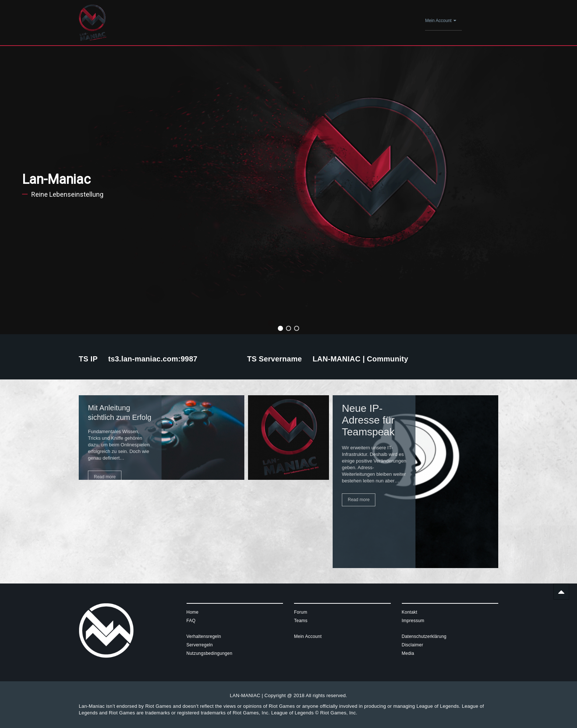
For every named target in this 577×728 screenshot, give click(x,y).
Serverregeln (200, 645)
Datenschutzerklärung (424, 636)
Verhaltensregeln (204, 636)
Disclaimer (413, 645)
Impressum (413, 621)
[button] (280, 328)
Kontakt (410, 612)
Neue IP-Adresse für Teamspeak (368, 420)
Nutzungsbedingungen (210, 653)
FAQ (191, 621)
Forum (301, 612)
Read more (105, 477)
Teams (301, 621)
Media (408, 653)
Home (193, 612)
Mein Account (441, 21)
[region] (288, 190)
